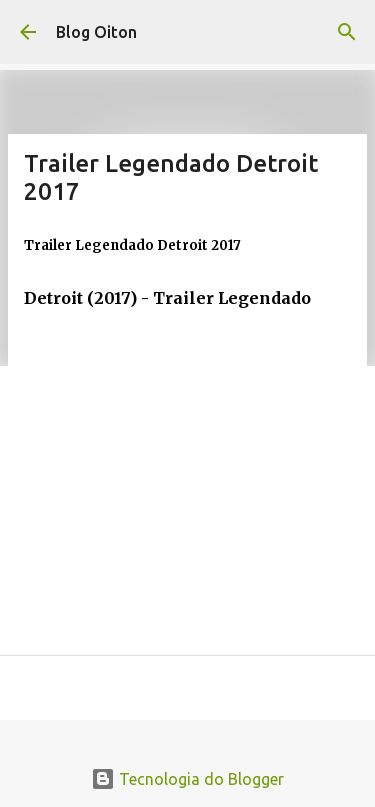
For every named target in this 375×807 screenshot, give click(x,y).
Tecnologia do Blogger (187, 779)
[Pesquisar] (347, 32)
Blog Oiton (96, 32)
